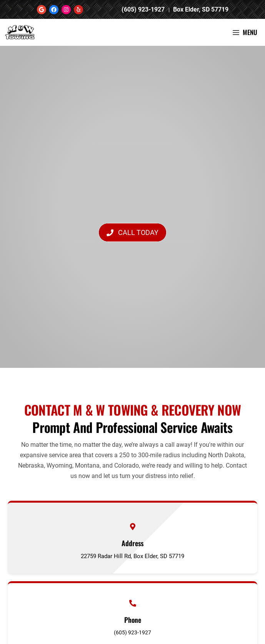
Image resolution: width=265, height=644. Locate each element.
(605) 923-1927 (144, 9)
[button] (132, 233)
